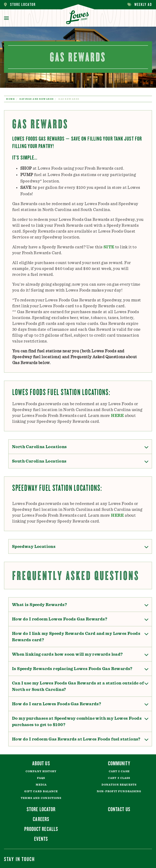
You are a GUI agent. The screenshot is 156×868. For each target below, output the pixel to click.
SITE (109, 247)
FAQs (41, 778)
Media (41, 785)
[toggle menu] (6, 18)
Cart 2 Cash (119, 771)
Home (11, 99)
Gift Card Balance (41, 791)
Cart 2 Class (119, 778)
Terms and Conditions (41, 798)
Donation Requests (119, 785)
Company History (41, 771)
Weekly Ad (140, 5)
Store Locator (20, 5)
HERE (117, 416)
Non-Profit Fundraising (119, 791)
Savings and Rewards (37, 99)
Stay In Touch (19, 859)
